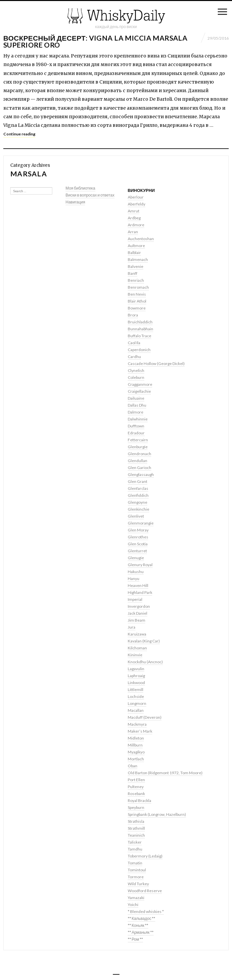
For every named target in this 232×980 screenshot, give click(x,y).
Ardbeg (134, 218)
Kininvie (135, 655)
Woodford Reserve (145, 891)
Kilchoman (137, 648)
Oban (133, 766)
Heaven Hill (138, 585)
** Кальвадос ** (142, 918)
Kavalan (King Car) (144, 641)
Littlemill (136, 690)
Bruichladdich (140, 322)
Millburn (135, 745)
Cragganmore (140, 384)
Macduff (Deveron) (145, 717)
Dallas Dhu (137, 405)
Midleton (136, 738)
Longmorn (137, 703)
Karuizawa (137, 634)
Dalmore (136, 412)
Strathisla (136, 821)
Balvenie (136, 266)
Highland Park (140, 592)
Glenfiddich (138, 495)
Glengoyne (138, 502)
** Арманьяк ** (141, 932)
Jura (132, 627)
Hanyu (134, 579)
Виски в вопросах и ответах (90, 195)
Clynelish (136, 370)
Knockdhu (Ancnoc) (145, 662)
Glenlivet (136, 516)
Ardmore (136, 225)
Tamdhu (135, 849)
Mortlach (136, 759)
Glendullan (138, 461)
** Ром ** (135, 939)
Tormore (136, 877)
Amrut (134, 211)
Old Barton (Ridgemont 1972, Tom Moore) (165, 773)
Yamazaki (136, 898)
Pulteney (136, 787)
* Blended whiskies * (146, 911)
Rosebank (136, 794)
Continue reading (19, 134)
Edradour (136, 433)
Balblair (134, 253)
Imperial (135, 599)
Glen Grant (138, 481)
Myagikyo (136, 752)
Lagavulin (136, 669)
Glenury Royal (140, 565)
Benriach (136, 280)
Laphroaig (136, 676)
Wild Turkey (138, 884)
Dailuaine (136, 398)
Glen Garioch (139, 468)
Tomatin (135, 863)
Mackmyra (137, 724)
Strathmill (136, 828)
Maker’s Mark (140, 731)
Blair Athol (137, 301)
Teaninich (136, 835)
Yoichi (133, 905)
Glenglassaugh (141, 474)
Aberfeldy (137, 204)
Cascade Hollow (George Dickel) (156, 363)
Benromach (138, 287)
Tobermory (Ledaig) (145, 856)
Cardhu (134, 357)
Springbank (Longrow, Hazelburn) (157, 814)
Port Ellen (136, 780)
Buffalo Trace (139, 336)
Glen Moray (138, 530)
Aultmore (136, 246)
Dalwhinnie (138, 419)
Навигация (75, 202)
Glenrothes (138, 537)
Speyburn (136, 807)
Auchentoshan (141, 239)
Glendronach (139, 454)
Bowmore (137, 308)
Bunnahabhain (140, 329)
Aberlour (136, 197)
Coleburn (136, 377)
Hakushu (136, 572)
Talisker (135, 842)
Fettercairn (138, 440)
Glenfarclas (138, 488)
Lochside (136, 696)
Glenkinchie (139, 509)
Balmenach (138, 259)
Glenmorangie (141, 523)
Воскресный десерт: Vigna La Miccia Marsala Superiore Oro (95, 41)
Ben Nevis (137, 294)
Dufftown (136, 426)
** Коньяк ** (138, 925)
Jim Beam (137, 620)
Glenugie (136, 558)
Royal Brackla (139, 800)
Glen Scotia (138, 544)
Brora (133, 315)
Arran (133, 232)
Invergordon (139, 606)
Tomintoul (137, 870)
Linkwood (136, 683)
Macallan (136, 710)
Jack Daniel (138, 613)
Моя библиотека (80, 188)
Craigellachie (139, 391)
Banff (133, 273)
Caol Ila (134, 343)
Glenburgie (138, 447)
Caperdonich (139, 350)
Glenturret (137, 551)
